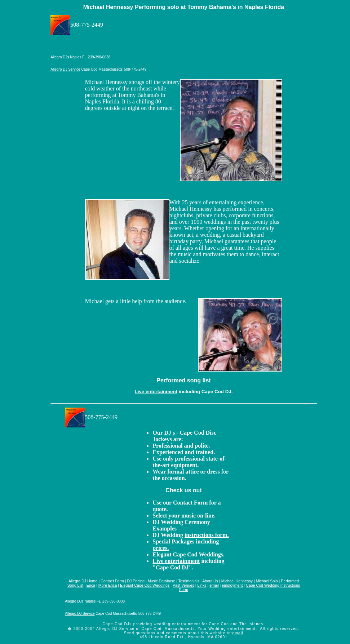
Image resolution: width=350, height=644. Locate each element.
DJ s (169, 433)
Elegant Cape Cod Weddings (145, 585)
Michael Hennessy (237, 581)
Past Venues (183, 585)
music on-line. (198, 516)
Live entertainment (156, 392)
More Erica (108, 585)
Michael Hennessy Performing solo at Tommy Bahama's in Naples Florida (184, 7)
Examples (165, 528)
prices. (161, 548)
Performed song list (183, 380)
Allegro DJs (60, 57)
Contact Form (190, 503)
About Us (210, 581)
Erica (91, 585)
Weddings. (212, 554)
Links (202, 585)
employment (232, 585)
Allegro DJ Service (65, 69)
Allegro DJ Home (83, 581)
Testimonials (189, 581)
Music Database (161, 581)
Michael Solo (267, 581)
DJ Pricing (136, 581)
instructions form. (207, 535)
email (214, 585)
